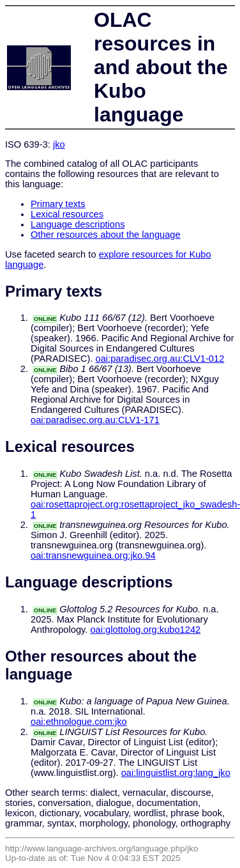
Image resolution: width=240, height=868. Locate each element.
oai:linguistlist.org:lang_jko (176, 773)
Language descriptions (78, 224)
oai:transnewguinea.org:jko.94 (93, 555)
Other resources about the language (106, 235)
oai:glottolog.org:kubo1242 (145, 630)
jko (59, 144)
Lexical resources (67, 214)
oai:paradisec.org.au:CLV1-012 (160, 359)
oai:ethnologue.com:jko (79, 722)
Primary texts (58, 204)
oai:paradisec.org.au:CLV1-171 (95, 420)
